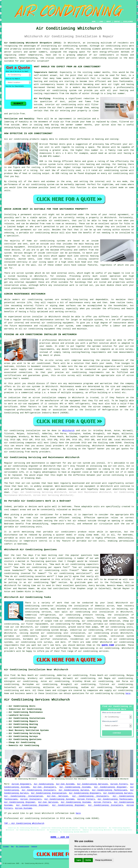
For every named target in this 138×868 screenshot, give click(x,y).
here (128, 693)
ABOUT (109, 22)
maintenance (76, 303)
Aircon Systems (24, 808)
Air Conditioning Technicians (110, 790)
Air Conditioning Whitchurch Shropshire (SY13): (33, 43)
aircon (43, 164)
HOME (94, 22)
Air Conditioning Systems (75, 787)
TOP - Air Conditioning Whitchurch (24, 823)
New (12, 847)
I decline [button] (88, 860)
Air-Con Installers (45, 787)
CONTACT (117, 22)
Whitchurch (68, 431)
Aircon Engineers (21, 784)
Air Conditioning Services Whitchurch (37, 700)
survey (129, 349)
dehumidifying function (18, 128)
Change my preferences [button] (103, 860)
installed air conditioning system (55, 90)
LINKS (101, 22)
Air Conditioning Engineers (85, 793)
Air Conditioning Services (92, 784)
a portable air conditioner (37, 515)
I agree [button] (79, 860)
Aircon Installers (31, 799)
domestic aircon (105, 606)
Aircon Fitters (119, 784)
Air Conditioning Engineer (110, 787)
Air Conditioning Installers (39, 790)
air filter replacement (35, 624)
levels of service (122, 317)
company (130, 383)
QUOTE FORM (108, 645)
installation (61, 285)
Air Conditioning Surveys (74, 790)
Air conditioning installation (22, 431)
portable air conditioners (21, 636)
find (13, 675)
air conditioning (82, 340)
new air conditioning (91, 366)
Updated (34, 847)
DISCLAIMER (128, 22)
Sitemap (6, 847)
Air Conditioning (44, 784)
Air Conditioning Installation (49, 793)
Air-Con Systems (65, 784)
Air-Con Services (58, 796)
